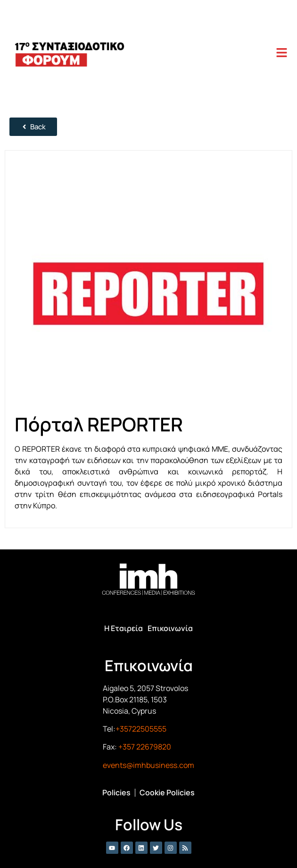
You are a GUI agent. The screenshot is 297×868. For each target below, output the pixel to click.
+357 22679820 (145, 747)
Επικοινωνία (170, 628)
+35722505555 (141, 729)
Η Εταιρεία (124, 628)
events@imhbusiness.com (148, 765)
